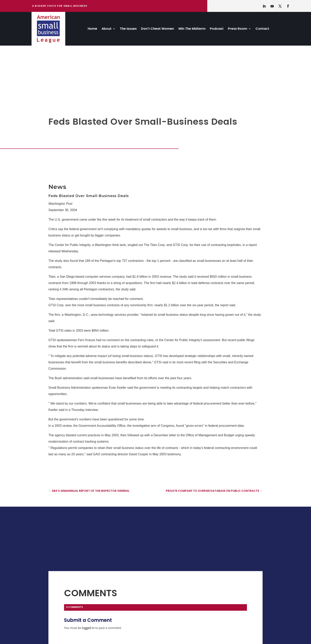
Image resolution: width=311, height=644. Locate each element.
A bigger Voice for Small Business (60, 6)
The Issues (128, 29)
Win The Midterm (192, 29)
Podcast (217, 29)
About (107, 29)
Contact (262, 29)
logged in (88, 628)
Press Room (238, 29)
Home (92, 29)
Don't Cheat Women (157, 29)
